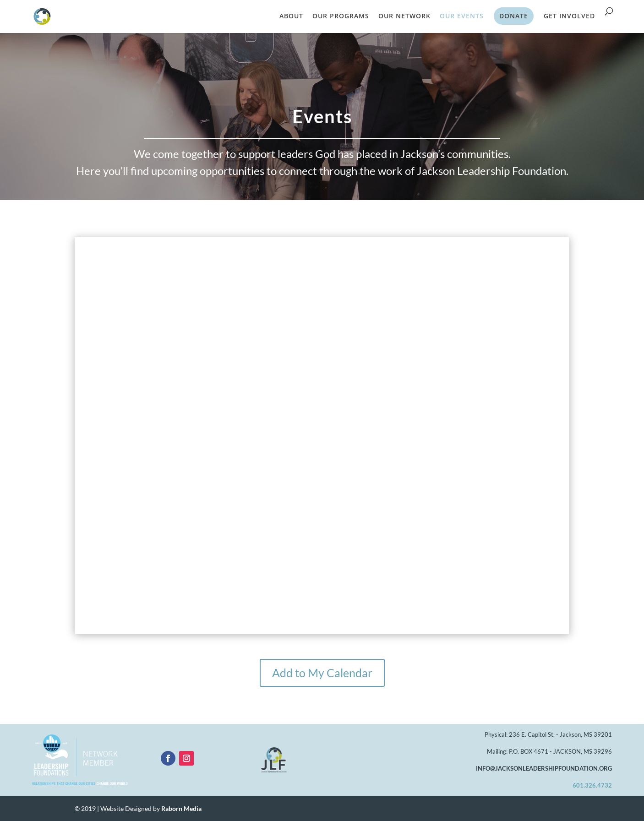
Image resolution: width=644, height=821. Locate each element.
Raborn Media (181, 808)
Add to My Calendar (322, 673)
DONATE (514, 16)
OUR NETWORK (404, 16)
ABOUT (291, 16)
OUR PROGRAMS (341, 16)
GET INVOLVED (569, 16)
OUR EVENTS (462, 16)
